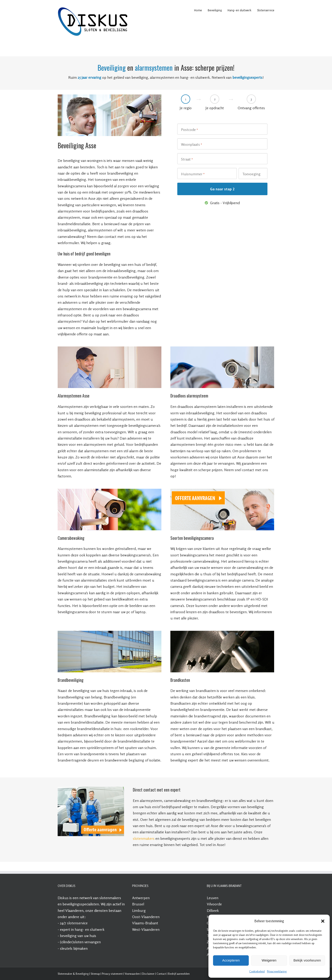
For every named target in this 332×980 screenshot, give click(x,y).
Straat (187, 159)
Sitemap (95, 974)
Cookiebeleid (257, 971)
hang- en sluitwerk (90, 929)
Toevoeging (251, 174)
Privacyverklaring (277, 971)
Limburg (139, 910)
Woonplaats (192, 145)
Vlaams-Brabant (145, 923)
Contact (161, 974)
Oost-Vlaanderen (146, 917)
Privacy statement (112, 974)
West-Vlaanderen (146, 929)
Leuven (213, 898)
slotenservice (77, 923)
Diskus (63, 898)
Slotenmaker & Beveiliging (73, 974)
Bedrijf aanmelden (179, 974)
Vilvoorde (214, 904)
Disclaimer (148, 974)
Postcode (190, 130)
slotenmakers (144, 838)
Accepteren (231, 960)
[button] (323, 921)
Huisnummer (193, 174)
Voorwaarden (132, 974)
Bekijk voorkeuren (307, 960)
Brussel (138, 904)
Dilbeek (213, 910)
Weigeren (269, 960)
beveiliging (68, 936)
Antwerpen (141, 898)
